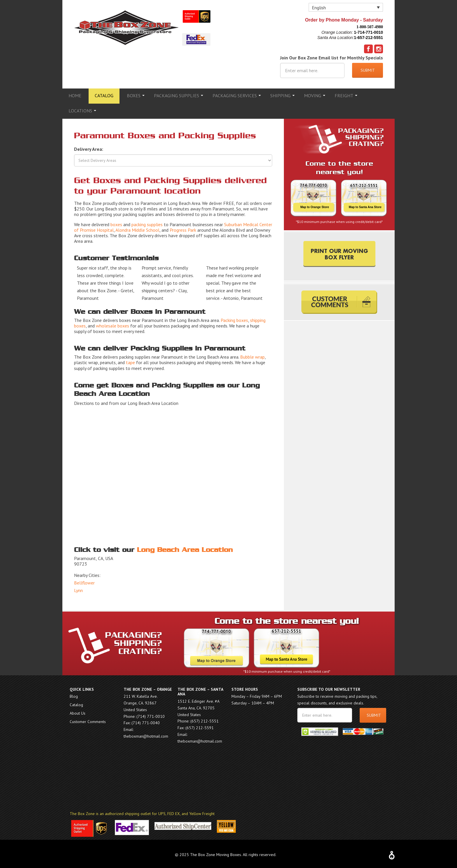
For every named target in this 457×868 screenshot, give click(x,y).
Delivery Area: (89, 147)
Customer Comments (88, 720)
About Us (78, 711)
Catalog (76, 703)
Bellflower (84, 581)
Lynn (78, 589)
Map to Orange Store (314, 205)
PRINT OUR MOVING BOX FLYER (339, 252)
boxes (116, 223)
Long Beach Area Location (185, 548)
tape (130, 361)
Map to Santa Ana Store (365, 205)
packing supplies (147, 223)
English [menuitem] (319, 8)
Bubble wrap (252, 355)
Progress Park (183, 228)
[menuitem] (346, 7)
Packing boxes (234, 318)
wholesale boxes (113, 324)
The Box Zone (126, 28)
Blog (74, 695)
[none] (346, 7)
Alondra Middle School (137, 228)
